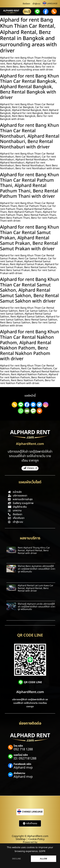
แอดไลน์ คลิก (21, 755)
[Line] (21, 405)
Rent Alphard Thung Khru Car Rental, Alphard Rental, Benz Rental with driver (34, 550)
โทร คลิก (18, 746)
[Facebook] (27, 405)
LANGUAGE (52, 4)
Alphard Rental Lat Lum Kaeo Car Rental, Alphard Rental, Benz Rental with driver (36, 588)
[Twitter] (39, 405)
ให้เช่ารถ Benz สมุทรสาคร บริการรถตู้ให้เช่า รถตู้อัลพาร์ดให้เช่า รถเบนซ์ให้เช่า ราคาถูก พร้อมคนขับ (36, 569)
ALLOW (43, 859)
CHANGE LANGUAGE (32, 812)
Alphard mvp (23, 768)
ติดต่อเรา (26, 4)
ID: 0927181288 (25, 758)
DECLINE (16, 859)
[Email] (27, 411)
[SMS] (33, 411)
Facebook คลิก (22, 764)
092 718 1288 (23, 749)
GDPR (42, 851)
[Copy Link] (14, 405)
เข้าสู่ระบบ (36, 4)
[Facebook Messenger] (33, 405)
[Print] (39, 411)
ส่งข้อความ (19, 773)
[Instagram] (46, 405)
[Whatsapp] (21, 411)
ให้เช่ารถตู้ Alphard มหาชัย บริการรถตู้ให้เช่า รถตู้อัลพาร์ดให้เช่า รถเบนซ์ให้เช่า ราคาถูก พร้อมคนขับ (36, 607)
